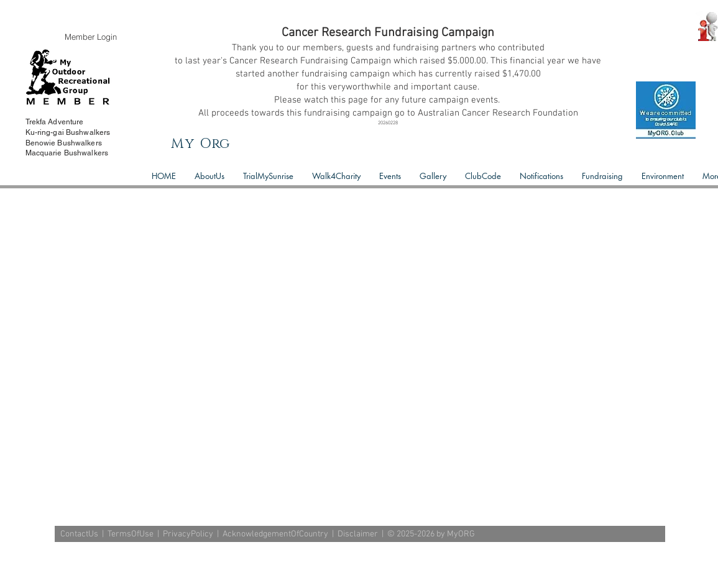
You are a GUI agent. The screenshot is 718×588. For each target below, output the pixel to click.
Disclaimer (358, 534)
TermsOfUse (131, 534)
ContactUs (79, 534)
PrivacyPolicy (188, 534)
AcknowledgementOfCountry (275, 534)
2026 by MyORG (446, 534)
